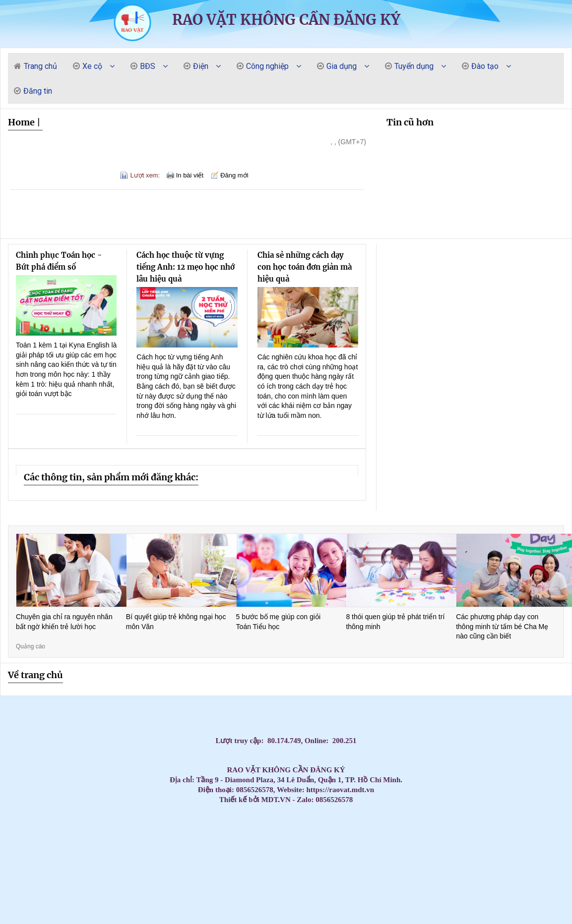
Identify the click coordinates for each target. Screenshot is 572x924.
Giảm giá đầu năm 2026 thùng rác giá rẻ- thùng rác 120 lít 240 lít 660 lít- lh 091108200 (334, 890)
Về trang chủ (35, 675)
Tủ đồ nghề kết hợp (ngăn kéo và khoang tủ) (177, 890)
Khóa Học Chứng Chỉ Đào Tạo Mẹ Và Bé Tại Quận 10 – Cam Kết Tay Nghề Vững (244, 865)
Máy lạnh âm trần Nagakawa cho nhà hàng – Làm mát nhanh (89, 823)
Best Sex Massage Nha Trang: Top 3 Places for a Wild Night (397, 831)
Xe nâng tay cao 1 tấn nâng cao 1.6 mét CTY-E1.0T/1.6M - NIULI (301, 890)
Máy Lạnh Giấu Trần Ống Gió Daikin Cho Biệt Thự (397, 814)
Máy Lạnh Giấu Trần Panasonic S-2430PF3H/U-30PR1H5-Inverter (487, 873)
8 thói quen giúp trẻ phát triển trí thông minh (395, 622)
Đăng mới (234, 175)
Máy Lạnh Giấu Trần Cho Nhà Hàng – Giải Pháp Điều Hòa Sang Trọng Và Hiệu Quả (231, 856)
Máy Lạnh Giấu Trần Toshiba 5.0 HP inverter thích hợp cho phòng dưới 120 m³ (25, 814)
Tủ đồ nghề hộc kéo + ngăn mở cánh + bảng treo (261, 915)
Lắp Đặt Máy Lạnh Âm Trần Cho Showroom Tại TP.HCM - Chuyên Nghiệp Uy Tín (193, 890)
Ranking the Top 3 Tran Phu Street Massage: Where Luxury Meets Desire (180, 839)
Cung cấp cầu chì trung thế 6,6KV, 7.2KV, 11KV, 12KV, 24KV (409, 856)
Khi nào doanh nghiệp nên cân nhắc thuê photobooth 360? (357, 873)
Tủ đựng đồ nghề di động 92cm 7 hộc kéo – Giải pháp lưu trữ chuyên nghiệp (389, 898)
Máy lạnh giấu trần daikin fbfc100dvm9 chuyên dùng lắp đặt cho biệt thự (77, 865)
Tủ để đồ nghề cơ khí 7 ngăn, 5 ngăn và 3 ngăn (248, 882)
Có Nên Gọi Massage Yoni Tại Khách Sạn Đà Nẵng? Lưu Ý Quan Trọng (336, 839)
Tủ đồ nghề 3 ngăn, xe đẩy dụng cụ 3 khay (405, 907)
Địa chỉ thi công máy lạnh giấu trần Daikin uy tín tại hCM (465, 915)
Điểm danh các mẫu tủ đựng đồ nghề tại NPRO (272, 898)
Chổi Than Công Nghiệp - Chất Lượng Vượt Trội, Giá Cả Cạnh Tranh (51, 839)
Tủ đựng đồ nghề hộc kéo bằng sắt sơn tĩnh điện (273, 915)
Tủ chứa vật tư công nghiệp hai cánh (454, 898)
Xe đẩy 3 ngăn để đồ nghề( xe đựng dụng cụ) (395, 865)
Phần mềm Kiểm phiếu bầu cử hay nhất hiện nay (280, 865)
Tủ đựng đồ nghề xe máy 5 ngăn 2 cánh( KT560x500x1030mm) (479, 915)
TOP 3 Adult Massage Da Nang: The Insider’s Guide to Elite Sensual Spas (286, 839)
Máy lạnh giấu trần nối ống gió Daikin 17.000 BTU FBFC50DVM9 (331, 907)
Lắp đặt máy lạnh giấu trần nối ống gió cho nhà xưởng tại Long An (495, 839)
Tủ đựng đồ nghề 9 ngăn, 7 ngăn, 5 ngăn (523, 907)
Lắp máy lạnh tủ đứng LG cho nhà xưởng (430, 823)
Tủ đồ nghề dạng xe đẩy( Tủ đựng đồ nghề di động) (161, 907)
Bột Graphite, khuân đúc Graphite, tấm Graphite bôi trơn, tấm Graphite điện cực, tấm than (177, 882)
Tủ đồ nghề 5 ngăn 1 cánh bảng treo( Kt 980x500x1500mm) (518, 865)
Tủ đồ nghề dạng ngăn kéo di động (111, 890)
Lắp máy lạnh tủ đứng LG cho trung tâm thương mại (442, 823)
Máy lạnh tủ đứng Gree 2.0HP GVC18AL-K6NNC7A (486, 823)
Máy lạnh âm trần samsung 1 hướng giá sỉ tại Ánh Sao (237, 907)
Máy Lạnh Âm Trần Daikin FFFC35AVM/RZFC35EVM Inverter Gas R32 (303, 873)
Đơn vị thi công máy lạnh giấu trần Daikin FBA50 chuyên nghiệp (171, 898)
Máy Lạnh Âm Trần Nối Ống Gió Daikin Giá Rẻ (199, 814)
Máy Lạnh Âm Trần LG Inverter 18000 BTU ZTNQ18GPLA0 (391, 890)
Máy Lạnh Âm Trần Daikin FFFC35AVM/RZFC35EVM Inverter (404, 873)
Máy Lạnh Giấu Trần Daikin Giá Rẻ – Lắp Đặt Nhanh (234, 814)
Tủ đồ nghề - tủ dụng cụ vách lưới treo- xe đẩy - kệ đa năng (147, 907)
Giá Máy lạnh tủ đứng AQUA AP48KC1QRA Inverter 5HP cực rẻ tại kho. (412, 915)
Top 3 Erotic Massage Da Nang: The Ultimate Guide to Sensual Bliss (468, 831)
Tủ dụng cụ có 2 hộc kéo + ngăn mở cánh (44, 915)
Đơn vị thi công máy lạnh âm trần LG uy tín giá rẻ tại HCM (296, 915)
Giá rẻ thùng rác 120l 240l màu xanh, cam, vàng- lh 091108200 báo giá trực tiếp (165, 848)
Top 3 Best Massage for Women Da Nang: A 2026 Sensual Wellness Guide (68, 839)
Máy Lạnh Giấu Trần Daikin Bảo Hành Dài (222, 814)
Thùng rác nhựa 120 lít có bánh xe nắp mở (283, 898)
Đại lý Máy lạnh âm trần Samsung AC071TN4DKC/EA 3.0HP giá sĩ (336, 848)
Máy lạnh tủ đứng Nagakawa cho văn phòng (77, 823)
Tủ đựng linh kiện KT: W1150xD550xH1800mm (225, 898)
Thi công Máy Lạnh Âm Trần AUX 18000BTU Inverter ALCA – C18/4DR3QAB (323, 814)
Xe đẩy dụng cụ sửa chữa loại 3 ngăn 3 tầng (457, 890)
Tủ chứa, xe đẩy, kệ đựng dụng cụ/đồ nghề (312, 865)
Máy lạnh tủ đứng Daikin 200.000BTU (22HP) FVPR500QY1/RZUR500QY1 (548, 865)
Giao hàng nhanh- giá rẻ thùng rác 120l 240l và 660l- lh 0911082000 (8, 814)
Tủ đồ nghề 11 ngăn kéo (294, 848)
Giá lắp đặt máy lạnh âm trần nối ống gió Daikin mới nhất (538, 890)
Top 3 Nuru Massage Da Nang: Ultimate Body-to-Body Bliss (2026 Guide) (82, 848)
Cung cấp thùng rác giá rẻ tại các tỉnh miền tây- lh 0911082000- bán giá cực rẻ (547, 814)
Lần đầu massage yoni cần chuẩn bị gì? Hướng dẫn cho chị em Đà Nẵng (20, 848)
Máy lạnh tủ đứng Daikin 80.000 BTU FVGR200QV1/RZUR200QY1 (257, 890)
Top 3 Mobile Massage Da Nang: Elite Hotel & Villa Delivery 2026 (482, 831)
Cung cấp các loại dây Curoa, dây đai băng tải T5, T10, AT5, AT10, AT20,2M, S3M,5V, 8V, (223, 823)
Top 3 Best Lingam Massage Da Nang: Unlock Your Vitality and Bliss (352, 839)
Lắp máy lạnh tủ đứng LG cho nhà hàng (420, 823)
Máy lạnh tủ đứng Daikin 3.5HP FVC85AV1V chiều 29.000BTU (129, 823)
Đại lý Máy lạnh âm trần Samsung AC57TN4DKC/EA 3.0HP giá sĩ (386, 848)
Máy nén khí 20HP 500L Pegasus (315, 873)
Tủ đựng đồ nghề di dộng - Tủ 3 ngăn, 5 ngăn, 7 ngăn (493, 890)
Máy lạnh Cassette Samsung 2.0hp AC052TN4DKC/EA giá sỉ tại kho (512, 848)
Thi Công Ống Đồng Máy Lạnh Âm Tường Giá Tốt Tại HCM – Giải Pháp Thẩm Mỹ (115, 848)
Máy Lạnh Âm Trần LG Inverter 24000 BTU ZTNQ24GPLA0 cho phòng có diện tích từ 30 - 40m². (319, 882)
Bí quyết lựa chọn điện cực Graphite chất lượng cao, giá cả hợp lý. (475, 848)
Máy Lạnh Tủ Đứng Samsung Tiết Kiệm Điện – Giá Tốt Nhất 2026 (501, 823)
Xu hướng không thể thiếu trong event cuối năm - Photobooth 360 (125, 873)
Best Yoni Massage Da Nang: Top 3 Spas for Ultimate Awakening (368, 831)
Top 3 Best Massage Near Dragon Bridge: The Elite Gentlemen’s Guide (19, 839)
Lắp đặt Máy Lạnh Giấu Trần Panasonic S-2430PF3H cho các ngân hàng (62, 814)
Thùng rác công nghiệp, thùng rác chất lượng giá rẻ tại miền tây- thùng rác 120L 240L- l (560, 873)
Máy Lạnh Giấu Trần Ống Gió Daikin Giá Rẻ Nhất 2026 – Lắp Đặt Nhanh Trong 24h (149, 814)
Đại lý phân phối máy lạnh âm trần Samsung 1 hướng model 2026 (124, 890)
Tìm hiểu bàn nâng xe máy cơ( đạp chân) (33, 898)
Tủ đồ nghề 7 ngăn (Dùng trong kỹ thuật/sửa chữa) (274, 882)
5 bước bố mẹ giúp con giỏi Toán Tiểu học (278, 622)
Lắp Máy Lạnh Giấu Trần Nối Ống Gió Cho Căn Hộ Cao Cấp (88, 915)
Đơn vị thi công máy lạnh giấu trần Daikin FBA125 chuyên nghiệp (525, 856)
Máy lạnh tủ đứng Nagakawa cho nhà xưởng (533, 814)
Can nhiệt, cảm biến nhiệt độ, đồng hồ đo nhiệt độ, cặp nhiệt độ (75, 831)
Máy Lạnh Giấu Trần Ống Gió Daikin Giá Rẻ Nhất (381, 823)
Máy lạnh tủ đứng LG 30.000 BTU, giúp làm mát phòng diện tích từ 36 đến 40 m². (299, 882)
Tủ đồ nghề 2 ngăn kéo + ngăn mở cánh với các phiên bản (185, 898)
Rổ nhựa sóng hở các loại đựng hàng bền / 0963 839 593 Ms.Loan (467, 856)
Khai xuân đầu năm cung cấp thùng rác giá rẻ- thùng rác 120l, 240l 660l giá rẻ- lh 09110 (215, 865)
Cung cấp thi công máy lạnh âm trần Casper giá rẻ (131, 915)
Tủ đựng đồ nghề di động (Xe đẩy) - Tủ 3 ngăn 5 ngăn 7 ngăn (21, 890)
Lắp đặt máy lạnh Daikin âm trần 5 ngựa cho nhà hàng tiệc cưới (249, 831)
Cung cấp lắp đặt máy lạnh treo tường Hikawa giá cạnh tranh (18, 865)
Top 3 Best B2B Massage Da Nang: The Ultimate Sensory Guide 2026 (559, 831)
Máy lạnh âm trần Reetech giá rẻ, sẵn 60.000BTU (52, 848)
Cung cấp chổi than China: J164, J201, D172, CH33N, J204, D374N (22, 823)
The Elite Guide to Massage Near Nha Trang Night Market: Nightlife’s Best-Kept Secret (430, 831)
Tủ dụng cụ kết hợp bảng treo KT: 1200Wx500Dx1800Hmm (83, 856)
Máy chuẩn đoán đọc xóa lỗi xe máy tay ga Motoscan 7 (443, 898)
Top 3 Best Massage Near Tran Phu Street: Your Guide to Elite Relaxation (255, 839)
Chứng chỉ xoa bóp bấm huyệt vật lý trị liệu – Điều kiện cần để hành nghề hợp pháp (72, 882)
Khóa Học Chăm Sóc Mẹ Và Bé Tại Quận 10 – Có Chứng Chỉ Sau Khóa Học (269, 856)
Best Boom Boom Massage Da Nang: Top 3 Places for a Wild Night (383, 831)
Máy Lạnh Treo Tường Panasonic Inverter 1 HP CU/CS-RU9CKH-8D (517, 823)
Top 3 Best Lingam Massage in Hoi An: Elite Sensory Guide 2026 (271, 839)
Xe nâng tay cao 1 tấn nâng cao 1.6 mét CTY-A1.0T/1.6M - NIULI (352, 890)
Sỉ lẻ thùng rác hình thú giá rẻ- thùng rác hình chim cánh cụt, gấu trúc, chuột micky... (160, 856)
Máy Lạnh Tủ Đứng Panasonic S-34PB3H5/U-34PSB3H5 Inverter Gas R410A (264, 907)
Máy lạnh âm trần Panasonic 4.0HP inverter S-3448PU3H (512, 907)
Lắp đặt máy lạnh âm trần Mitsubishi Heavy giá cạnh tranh (444, 907)
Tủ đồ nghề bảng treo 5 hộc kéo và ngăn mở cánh (133, 907)
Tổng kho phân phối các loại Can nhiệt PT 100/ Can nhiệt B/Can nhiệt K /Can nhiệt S (317, 898)
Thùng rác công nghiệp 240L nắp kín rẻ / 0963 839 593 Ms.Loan (509, 856)
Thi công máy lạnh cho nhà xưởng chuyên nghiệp (214, 831)
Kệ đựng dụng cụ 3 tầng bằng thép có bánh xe (221, 890)
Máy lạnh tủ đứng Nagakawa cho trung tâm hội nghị (563, 814)
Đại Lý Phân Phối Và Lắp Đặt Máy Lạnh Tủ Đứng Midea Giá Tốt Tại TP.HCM (353, 848)
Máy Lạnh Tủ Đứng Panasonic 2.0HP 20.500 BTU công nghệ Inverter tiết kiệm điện (115, 865)
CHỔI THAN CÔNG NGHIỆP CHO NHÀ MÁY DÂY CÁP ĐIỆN (46, 865)
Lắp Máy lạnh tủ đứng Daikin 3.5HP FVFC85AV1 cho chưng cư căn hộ (311, 915)
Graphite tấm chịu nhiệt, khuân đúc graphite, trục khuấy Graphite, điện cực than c (352, 856)
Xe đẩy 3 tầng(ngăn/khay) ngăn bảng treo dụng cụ (426, 890)
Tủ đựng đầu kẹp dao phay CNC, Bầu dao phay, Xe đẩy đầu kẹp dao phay (20, 898)
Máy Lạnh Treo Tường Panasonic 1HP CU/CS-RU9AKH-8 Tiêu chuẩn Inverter (519, 898)
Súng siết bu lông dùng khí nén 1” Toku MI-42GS (500, 907)
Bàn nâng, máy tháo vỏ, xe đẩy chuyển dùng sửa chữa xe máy (97, 848)
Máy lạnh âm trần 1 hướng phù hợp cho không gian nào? (480, 890)
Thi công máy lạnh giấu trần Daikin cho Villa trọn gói (211, 814)
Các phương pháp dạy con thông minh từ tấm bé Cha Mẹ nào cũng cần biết (502, 626)
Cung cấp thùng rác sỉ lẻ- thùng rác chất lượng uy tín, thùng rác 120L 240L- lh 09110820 (399, 839)
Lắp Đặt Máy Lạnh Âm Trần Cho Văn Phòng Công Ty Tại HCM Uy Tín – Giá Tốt (266, 831)
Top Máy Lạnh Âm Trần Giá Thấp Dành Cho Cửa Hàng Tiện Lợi (423, 856)
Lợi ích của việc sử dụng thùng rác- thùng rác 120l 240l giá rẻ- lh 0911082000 (47, 898)
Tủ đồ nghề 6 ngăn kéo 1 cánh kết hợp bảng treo (509, 839)
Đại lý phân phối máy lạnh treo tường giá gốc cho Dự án (32, 865)
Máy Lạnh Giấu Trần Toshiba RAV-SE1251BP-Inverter (502, 873)
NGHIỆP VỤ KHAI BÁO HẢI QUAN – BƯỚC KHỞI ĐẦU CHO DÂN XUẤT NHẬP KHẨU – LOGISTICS (357, 898)
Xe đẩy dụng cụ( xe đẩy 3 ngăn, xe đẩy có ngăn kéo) (209, 890)
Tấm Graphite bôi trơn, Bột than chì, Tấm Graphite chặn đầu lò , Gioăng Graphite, (186, 831)
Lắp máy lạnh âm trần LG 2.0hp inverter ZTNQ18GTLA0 (339, 814)
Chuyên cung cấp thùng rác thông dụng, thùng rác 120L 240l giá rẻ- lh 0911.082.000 (538, 898)
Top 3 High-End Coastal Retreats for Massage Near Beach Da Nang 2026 (283, 848)
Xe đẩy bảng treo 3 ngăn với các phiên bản (106, 907)
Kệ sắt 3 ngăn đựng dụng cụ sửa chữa (553, 898)
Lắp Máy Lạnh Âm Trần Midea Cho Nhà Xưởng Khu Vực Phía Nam (485, 898)
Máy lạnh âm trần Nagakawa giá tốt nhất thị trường (143, 823)
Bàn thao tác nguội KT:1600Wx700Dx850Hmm (100, 865)
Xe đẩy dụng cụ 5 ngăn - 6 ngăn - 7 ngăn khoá (157, 898)
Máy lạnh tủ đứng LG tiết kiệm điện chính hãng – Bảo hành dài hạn (560, 823)
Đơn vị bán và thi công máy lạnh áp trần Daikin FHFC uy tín (551, 848)
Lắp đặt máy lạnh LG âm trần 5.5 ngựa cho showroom (202, 831)
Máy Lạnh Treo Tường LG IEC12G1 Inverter (113, 915)
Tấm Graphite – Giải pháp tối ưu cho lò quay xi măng (400, 848)
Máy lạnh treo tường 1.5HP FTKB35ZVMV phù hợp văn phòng (61, 865)
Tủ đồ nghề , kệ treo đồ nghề (94, 856)
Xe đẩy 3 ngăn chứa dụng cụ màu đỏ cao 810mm (194, 882)
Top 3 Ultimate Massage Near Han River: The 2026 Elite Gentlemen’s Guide (498, 831)
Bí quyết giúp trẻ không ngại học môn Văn (176, 622)
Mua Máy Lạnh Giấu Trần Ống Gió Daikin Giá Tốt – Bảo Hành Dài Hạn (168, 814)
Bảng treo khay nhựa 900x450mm (331, 898)
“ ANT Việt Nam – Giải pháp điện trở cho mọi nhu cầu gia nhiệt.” (409, 865)
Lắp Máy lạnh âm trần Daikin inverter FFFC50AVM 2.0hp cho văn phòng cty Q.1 (457, 848)
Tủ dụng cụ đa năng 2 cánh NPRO (521, 882)
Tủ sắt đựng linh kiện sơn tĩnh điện (261, 898)
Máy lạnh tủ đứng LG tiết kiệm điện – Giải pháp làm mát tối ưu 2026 (58, 831)
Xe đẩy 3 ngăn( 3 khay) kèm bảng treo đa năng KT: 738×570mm (111, 898)
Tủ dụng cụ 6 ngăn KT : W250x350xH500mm (41, 823)
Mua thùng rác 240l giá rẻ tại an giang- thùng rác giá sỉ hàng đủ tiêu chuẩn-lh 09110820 (351, 831)
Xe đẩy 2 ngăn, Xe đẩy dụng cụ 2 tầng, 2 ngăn (374, 898)
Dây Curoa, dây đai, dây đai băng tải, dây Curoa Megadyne (243, 890)
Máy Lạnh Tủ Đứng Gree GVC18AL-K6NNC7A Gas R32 (16, 831)
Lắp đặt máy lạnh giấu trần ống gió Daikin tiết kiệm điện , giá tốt (265, 814)
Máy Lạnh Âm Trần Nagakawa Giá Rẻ (248, 823)
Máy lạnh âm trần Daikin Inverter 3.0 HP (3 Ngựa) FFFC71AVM (438, 856)
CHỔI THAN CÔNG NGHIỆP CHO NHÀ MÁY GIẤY (252, 848)
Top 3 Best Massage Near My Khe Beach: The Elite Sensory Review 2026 (99, 839)
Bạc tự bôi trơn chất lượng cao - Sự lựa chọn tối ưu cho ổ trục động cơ (251, 856)
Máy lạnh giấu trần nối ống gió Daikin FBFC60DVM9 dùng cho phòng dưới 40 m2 (44, 814)
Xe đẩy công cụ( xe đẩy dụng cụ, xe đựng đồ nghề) (417, 873)
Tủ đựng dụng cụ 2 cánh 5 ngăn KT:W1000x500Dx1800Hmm (316, 907)
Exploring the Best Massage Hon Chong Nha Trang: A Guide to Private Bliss (412, 831)
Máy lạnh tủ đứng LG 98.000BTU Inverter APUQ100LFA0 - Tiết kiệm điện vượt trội (53, 890)
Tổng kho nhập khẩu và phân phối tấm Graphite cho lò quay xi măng (266, 848)
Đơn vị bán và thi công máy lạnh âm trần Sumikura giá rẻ (322, 848)
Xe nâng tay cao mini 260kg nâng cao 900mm (288, 890)
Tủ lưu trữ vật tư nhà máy (386, 865)
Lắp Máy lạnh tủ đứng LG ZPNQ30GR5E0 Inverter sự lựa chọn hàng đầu (344, 915)
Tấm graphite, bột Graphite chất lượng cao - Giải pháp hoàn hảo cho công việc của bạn (128, 856)
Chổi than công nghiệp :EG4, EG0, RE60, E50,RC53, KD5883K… (371, 848)
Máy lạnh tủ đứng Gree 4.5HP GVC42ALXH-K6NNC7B (327, 823)
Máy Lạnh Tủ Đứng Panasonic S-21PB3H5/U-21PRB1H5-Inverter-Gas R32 (408, 898)
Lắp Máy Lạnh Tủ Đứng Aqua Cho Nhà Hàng (339, 823)
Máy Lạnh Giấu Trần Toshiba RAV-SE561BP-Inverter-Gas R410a (119, 907)
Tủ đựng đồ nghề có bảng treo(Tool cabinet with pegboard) (384, 882)
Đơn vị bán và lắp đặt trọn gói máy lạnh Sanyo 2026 (131, 848)
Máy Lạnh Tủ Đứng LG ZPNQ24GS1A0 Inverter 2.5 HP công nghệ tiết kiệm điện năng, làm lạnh (179, 865)
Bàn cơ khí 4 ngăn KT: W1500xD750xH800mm (172, 873)
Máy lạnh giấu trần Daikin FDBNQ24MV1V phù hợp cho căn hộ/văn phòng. (274, 890)
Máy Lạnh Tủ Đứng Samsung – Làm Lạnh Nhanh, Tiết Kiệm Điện (394, 823)
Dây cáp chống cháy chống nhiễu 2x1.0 (529, 823)
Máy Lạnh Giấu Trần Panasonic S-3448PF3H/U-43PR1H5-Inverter (485, 865)
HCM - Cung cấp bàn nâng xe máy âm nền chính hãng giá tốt (96, 898)
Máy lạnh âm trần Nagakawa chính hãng (238, 823)
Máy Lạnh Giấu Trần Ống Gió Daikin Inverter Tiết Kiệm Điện (383, 814)
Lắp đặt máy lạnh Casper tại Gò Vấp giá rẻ (365, 839)
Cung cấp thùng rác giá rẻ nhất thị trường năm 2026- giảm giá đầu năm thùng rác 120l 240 (490, 882)
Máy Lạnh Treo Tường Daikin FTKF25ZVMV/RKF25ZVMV (335, 865)
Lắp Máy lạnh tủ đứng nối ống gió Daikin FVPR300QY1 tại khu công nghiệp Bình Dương (18, 856)
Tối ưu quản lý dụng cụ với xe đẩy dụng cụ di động (26, 873)
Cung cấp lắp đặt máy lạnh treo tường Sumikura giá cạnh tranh (34, 839)
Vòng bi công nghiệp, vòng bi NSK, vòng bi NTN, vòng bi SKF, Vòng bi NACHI (459, 882)
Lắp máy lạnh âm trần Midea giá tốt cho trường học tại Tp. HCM (473, 907)
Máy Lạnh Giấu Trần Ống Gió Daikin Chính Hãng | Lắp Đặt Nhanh (131, 814)
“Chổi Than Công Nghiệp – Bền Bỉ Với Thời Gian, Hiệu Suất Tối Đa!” (185, 814)
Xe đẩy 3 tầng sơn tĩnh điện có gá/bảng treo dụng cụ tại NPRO (542, 873)
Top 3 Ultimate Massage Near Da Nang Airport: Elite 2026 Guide (240, 839)
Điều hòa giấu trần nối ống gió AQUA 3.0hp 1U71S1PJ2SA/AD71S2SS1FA (212, 856)
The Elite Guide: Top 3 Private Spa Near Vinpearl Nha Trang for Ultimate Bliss (303, 839)
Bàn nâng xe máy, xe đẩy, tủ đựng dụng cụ (468, 890)
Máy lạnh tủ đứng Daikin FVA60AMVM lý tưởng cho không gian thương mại (297, 898)
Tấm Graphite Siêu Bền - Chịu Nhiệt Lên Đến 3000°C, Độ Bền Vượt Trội (282, 907)
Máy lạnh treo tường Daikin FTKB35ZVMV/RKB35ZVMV (362, 865)
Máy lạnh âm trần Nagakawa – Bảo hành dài (188, 823)
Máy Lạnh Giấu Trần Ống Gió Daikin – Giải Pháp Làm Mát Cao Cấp (428, 814)
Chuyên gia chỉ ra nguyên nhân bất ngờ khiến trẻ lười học (64, 622)
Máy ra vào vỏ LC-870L (456, 915)
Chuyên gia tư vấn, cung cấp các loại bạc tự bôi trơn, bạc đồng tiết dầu (418, 839)
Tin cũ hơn (410, 122)
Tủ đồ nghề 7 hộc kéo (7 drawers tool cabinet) (359, 915)
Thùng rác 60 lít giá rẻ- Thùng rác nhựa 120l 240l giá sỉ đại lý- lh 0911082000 (248, 898)
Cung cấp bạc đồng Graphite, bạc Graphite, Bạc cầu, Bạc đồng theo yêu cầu (107, 856)
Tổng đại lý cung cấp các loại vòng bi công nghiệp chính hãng (432, 848)
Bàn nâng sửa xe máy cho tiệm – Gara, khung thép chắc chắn (60, 907)
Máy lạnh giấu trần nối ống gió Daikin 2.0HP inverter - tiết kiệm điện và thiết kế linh (198, 873)
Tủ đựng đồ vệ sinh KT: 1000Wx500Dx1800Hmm (74, 915)
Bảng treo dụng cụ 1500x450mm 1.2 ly (284, 915)
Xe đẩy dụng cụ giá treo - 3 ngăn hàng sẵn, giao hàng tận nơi (99, 890)
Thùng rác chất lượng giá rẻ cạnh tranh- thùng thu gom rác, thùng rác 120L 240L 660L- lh (435, 865)
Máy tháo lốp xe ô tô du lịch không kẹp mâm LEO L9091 (336, 856)
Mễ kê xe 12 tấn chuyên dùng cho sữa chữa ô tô (505, 890)
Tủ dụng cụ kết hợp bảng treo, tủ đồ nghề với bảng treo (435, 839)
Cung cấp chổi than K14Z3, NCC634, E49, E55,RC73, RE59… (197, 865)
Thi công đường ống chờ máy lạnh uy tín (303, 823)
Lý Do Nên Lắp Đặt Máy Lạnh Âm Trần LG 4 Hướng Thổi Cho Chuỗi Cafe (300, 907)
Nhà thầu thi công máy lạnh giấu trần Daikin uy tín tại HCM (36, 890)
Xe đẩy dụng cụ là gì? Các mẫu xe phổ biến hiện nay (528, 873)
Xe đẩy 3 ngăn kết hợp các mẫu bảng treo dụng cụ (409, 823)
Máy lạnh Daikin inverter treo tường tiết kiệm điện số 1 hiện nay (65, 848)
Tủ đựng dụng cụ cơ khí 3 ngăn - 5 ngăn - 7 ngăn (463, 865)
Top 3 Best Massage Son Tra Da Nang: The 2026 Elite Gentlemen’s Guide (131, 839)
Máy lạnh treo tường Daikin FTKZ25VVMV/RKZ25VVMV (348, 865)
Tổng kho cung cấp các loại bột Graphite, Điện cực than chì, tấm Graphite (95, 873)
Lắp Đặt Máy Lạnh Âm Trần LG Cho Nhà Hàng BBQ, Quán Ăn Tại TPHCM (471, 873)
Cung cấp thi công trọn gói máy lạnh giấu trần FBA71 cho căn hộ (327, 915)
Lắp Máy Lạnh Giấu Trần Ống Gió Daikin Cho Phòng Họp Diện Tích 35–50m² (282, 814)
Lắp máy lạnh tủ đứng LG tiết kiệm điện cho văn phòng (90, 831)
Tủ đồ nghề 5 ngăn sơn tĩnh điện (444, 848)
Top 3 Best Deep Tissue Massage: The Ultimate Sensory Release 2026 (528, 831)
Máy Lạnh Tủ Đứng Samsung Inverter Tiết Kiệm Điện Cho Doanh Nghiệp (543, 823)
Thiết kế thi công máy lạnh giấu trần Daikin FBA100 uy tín (230, 915)
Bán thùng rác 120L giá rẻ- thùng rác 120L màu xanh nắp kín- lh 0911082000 (245, 915)
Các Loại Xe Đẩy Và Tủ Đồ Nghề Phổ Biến (473, 882)
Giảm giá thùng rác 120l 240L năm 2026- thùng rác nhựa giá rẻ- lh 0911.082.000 (77, 873)
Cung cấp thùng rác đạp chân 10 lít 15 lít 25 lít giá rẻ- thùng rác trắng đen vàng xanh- (59, 915)
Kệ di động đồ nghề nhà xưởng (474, 865)
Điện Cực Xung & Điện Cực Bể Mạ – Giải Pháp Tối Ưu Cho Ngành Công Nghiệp (264, 865)
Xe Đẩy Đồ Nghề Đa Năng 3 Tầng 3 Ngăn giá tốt (249, 907)
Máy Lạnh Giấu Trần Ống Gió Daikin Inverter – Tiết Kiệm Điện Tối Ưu (412, 814)
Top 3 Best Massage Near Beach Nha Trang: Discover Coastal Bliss (83, 839)
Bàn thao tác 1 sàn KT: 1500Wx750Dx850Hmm (462, 839)
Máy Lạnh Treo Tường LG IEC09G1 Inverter (336, 882)
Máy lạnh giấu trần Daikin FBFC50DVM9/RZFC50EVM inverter (532, 865)
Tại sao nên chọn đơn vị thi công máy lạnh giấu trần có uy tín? (343, 873)
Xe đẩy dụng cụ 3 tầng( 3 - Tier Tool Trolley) (189, 915)
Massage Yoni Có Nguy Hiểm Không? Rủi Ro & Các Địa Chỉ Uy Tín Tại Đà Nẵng (379, 839)
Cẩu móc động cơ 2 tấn (220, 915)
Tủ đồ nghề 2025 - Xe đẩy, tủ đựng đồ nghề (431, 907)
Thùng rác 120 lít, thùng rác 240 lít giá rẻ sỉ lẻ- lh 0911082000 (556, 856)
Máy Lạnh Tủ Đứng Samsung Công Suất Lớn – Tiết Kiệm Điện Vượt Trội (365, 823)
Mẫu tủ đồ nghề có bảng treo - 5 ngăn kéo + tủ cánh (514, 873)
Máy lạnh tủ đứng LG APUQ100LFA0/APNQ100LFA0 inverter (393, 907)
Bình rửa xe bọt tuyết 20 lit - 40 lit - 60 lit (231, 890)
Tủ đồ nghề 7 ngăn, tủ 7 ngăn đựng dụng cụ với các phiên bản (212, 898)
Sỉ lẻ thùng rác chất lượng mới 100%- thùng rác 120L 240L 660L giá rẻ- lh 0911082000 (470, 823)
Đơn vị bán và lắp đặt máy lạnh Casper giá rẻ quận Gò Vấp (115, 823)
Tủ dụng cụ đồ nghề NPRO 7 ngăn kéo (344, 907)
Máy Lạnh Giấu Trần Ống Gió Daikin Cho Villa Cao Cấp (456, 814)
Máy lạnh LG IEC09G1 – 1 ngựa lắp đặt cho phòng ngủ (398, 882)
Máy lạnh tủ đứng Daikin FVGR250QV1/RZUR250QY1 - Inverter (418, 907)
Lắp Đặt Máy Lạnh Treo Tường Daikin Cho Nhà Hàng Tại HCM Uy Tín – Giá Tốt (147, 848)
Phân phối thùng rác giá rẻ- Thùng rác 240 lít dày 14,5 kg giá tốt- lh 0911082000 (306, 848)
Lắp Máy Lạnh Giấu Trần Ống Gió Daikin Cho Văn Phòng (352, 814)
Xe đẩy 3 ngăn (196, 823)
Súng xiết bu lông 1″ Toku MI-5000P (421, 865)
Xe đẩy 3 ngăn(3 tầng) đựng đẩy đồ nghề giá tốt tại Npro (348, 882)
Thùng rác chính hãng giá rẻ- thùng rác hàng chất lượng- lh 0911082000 (327, 873)
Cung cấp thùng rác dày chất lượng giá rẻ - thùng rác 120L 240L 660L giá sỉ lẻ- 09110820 (231, 831)
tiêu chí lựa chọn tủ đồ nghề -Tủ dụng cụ (323, 865)
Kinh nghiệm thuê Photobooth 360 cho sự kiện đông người (139, 873)
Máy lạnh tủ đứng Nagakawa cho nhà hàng (66, 823)
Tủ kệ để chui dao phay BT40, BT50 (235, 898)
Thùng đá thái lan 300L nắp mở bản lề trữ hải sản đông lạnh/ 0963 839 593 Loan (179, 856)
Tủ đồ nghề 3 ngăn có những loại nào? (152, 873)
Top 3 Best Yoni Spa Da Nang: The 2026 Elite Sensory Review (513, 831)
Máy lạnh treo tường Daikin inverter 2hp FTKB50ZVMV (488, 907)
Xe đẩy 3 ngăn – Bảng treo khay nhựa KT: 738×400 (200, 915)
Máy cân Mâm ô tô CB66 (32, 823)
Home (21, 122)
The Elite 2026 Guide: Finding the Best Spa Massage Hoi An (195, 839)
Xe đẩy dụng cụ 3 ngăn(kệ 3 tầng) (285, 882)
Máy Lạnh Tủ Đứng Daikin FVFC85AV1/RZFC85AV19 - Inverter (428, 915)
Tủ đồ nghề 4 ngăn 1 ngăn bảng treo (396, 856)
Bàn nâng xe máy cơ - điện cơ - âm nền (340, 898)
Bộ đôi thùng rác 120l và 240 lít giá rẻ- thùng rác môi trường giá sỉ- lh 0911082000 (376, 907)
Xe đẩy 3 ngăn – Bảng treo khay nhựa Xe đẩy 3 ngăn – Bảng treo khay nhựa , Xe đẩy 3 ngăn (392, 915)
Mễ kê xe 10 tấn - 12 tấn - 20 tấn (516, 890)
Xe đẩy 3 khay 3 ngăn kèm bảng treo (167, 915)
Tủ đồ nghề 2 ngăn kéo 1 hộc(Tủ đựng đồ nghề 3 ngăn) (107, 882)
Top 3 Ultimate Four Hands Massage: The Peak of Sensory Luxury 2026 (147, 839)
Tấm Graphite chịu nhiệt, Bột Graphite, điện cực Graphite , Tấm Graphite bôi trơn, (538, 907)
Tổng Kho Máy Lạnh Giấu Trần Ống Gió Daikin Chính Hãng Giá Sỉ (115, 814)
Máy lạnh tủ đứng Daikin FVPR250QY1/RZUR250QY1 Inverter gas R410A (502, 898)
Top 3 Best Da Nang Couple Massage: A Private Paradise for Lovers (543, 831)
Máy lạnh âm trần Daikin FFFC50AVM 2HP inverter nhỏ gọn (121, 882)
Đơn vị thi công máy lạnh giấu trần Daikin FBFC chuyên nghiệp (449, 839)
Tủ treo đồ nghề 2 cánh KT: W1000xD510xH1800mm (35, 856)
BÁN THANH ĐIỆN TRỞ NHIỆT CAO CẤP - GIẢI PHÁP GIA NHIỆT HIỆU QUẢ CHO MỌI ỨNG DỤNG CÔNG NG (489, 856)
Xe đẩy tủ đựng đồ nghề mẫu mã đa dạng (441, 873)
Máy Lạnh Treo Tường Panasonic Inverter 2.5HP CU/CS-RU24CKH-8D (271, 873)
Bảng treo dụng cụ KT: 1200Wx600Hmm (524, 848)
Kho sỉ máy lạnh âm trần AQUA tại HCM (229, 865)
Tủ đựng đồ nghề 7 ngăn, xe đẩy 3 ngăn (142, 915)
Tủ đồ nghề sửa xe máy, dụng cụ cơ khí (161, 873)
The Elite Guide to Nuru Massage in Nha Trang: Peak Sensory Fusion (319, 839)
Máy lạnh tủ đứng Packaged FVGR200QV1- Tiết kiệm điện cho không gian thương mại (536, 882)
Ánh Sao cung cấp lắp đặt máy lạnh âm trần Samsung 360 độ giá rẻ (509, 882)
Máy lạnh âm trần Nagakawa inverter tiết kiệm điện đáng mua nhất (205, 823)
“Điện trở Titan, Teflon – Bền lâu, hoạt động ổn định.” (469, 814)
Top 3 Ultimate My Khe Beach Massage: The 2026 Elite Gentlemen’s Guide (164, 839)
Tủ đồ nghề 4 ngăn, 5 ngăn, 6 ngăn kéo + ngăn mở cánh (413, 890)
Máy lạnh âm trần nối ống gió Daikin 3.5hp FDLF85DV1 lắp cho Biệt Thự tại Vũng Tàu (494, 848)
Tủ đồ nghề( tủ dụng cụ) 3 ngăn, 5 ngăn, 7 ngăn (224, 907)
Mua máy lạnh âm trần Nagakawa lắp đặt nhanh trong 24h (274, 823)
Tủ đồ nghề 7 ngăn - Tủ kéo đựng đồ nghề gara (430, 873)
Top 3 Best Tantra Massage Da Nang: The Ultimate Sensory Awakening (225, 839)
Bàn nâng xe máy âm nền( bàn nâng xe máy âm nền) (430, 882)
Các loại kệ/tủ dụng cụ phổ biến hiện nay (525, 890)
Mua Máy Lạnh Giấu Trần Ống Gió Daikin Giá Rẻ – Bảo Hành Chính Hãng (519, 814)
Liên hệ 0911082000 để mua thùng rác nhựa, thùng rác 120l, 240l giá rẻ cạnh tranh (296, 865)
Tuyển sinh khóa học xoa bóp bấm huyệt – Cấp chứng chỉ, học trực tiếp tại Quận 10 (43, 873)
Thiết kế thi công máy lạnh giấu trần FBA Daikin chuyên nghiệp (10, 907)
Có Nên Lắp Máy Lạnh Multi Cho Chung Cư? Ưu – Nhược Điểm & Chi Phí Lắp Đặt (427, 898)
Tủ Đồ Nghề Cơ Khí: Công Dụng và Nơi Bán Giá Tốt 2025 (494, 915)
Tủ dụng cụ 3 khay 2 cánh (122, 915)
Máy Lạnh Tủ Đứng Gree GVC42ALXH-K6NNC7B (102, 823)
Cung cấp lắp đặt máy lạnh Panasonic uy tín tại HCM (378, 890)
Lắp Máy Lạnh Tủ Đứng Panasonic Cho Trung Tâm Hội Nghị (119, 831)
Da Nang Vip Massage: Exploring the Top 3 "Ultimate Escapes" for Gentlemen (333, 831)
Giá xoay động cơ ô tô (566, 907)
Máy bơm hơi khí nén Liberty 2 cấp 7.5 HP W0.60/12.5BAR (18, 882)
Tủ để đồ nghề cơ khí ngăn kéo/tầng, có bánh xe (86, 890)
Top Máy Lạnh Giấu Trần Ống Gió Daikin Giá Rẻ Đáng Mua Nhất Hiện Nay (80, 814)
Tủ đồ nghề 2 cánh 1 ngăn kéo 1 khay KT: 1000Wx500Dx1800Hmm (454, 873)
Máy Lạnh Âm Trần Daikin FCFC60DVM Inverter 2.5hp (134, 882)
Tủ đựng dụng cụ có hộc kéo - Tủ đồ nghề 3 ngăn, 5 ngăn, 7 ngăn (287, 873)
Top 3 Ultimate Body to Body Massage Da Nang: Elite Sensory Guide (210, 839)
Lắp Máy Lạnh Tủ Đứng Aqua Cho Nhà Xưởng (350, 823)
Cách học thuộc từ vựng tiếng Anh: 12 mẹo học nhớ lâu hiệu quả (186, 267)
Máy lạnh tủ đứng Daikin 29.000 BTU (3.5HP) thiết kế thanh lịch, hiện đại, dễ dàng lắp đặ (156, 865)
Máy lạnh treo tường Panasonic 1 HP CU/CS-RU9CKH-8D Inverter (255, 873)
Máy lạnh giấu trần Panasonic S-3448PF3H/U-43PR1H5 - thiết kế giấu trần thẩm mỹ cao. (219, 873)
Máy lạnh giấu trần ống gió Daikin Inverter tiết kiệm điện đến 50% (248, 814)
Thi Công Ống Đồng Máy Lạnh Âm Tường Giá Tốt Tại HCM (199, 848)
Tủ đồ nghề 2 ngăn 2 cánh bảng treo (90, 865)
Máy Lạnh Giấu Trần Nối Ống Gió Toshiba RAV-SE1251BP (196, 856)
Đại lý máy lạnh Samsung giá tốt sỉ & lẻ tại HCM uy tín (156, 823)
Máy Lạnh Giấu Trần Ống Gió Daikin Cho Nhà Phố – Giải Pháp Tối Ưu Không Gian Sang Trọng (303, 814)
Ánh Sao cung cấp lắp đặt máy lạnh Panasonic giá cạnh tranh (31, 915)
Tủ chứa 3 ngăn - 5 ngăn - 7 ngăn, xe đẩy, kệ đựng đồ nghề (61, 873)
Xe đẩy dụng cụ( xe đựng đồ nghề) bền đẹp (198, 898)
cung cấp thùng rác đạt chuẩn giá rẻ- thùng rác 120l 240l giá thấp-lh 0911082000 (208, 907)
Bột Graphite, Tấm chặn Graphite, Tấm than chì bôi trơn (159, 831)
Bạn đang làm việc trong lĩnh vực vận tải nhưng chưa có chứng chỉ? (289, 823)
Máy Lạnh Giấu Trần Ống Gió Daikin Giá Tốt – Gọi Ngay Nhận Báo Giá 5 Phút (98, 814)
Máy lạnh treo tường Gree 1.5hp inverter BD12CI (454, 823)
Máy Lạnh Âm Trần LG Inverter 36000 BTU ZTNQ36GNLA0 (452, 856)
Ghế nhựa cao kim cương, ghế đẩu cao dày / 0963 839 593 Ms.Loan (540, 856)
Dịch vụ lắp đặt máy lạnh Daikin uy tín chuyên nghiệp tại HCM (81, 898)
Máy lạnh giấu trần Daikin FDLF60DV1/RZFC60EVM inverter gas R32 (93, 907)
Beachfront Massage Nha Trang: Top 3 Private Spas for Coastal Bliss (115, 839)
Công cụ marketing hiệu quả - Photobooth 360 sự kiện (111, 873)
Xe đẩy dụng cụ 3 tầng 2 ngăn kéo (403, 890)
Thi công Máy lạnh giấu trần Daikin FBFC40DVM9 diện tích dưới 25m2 (367, 814)
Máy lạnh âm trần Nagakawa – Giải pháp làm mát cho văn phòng (54, 823)
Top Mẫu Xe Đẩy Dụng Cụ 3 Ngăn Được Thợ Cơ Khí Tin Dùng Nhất (373, 915)
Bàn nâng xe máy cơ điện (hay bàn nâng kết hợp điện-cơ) (444, 882)
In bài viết (190, 175)
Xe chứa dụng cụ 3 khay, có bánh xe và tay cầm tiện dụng (458, 907)
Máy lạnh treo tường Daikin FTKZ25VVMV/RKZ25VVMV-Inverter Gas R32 (553, 890)
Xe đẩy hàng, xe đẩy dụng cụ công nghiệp (170, 831)
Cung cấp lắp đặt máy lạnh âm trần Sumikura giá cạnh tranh (104, 831)
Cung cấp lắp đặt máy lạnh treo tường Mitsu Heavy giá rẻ (540, 839)
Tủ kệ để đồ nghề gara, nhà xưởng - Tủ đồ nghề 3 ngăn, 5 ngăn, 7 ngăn (468, 898)
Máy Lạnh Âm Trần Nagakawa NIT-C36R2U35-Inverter (101, 915)
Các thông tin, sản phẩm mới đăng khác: (111, 477)
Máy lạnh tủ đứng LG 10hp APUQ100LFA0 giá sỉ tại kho (48, 856)
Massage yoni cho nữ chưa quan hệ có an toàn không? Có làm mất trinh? (37, 848)
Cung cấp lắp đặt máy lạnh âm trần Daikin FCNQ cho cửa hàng (144, 831)
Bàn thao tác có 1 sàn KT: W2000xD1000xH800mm (144, 856)
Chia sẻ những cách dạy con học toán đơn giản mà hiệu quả (305, 267)
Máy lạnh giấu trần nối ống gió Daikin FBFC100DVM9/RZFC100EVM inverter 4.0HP (142, 898)
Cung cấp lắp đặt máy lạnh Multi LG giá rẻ (161, 882)
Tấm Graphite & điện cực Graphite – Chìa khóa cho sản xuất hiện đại (183, 848)
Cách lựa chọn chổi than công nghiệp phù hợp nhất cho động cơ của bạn (442, 890)
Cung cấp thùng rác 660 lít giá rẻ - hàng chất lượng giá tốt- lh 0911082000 (371, 856)
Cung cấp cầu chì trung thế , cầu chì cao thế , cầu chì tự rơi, (537, 848)
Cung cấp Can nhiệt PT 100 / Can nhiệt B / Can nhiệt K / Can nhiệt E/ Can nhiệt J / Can (173, 823)
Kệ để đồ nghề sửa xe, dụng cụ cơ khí (562, 865)
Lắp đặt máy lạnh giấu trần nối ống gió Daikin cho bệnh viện (149, 882)
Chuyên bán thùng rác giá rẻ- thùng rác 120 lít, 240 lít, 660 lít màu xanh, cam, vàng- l (415, 848)
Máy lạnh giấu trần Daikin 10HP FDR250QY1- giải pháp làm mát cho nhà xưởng (477, 839)
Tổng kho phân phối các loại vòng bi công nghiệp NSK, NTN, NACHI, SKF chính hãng (450, 831)
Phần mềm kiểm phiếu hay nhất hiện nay (14, 873)
